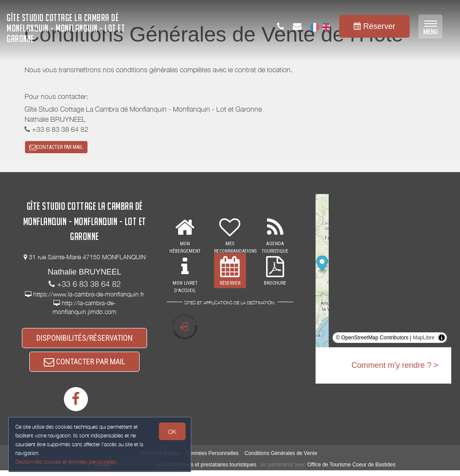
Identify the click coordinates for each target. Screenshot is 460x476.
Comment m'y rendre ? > (395, 367)
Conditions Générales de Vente (281, 459)
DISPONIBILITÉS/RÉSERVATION (84, 340)
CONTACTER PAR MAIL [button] (56, 148)
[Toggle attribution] (442, 340)
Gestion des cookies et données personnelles (67, 461)
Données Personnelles (212, 459)
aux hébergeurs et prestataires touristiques (206, 470)
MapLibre (424, 340)
